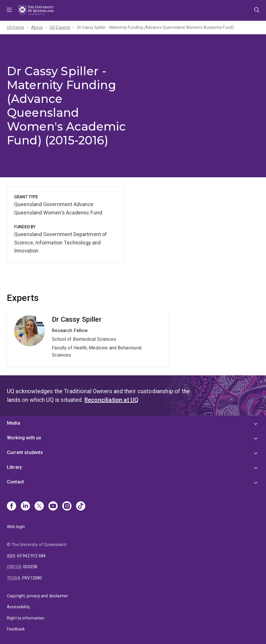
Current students (25, 452)
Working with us (24, 438)
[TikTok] (81, 506)
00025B (30, 567)
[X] (39, 506)
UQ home (16, 27)
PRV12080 (32, 578)
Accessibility (18, 607)
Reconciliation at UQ (111, 400)
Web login (16, 527)
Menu (9, 10)
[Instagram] (67, 506)
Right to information (26, 618)
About (37, 27)
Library (14, 467)
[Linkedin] (25, 506)
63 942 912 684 (31, 556)
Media (14, 423)
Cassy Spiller (88, 337)
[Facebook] (12, 506)
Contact (15, 482)
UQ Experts (60, 27)
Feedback (16, 629)
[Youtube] (53, 506)
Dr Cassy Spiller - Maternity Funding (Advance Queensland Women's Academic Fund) (156, 27)
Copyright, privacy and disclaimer (37, 596)
